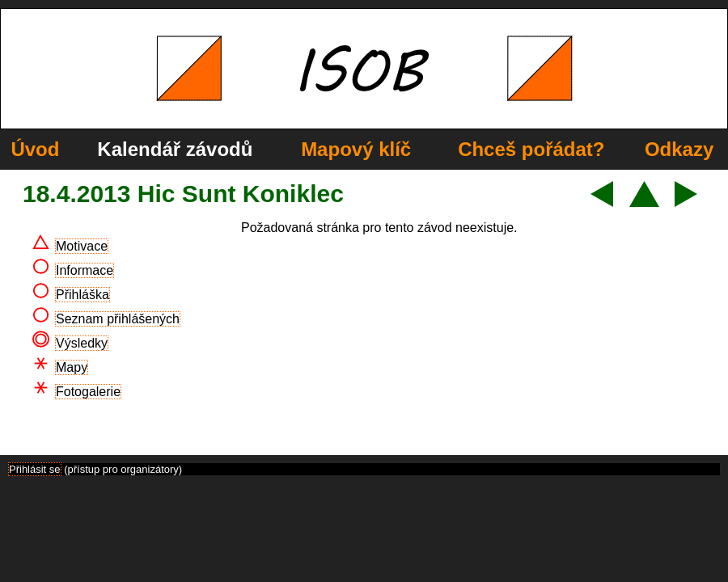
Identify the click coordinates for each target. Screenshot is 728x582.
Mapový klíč (356, 149)
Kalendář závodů (175, 149)
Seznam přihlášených (118, 319)
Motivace (82, 246)
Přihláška (83, 295)
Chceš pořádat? (531, 149)
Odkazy (679, 149)
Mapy (72, 367)
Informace (85, 270)
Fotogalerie (88, 392)
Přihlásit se (35, 469)
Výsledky (82, 343)
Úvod (35, 149)
